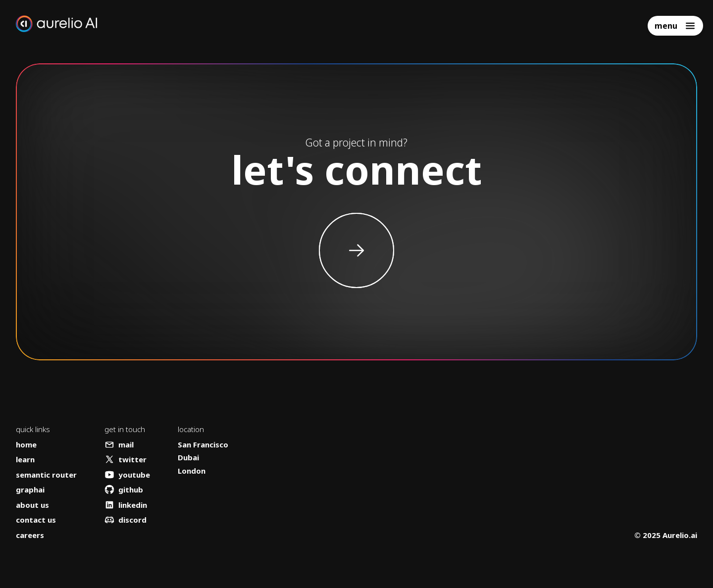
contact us (36, 520)
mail (119, 444)
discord (126, 520)
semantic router (46, 475)
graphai (30, 490)
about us (32, 505)
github (124, 490)
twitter (126, 459)
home (26, 444)
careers (30, 535)
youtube (127, 475)
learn (25, 459)
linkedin (126, 505)
